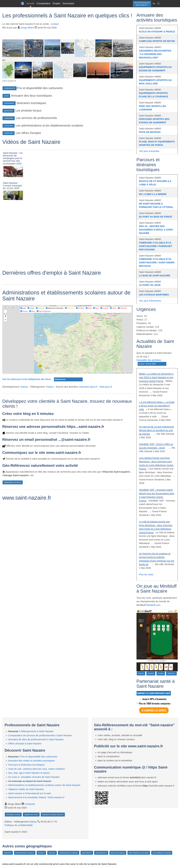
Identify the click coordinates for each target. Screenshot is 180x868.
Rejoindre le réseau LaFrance (53, 815)
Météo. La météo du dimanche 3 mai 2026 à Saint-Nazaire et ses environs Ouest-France (156, 377)
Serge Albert (27, 28)
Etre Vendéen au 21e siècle (139, 853)
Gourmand (68, 3)
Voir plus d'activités (149, 151)
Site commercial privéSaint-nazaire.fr (142, 4)
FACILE (141, 673)
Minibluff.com (153, 605)
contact (55, 24)
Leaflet (101, 438)
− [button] (5, 385)
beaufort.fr (8, 853)
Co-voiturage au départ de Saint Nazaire (30, 781)
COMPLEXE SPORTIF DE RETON (157, 41)
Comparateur (44, 3)
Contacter (30, 804)
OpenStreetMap (109, 438)
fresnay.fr (52, 853)
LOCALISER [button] (9, 126)
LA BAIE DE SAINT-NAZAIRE (155, 276)
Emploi (56, 3)
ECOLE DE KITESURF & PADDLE (157, 32)
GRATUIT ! (171, 673)
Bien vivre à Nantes (118, 853)
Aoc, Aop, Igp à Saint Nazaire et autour (29, 773)
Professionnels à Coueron (25, 853)
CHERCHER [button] (9, 133)
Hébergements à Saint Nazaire (37, 731)
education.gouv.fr (88, 452)
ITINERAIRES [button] (9, 103)
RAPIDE (151, 673)
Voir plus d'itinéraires (150, 301)
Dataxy (24, 452)
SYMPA (161, 673)
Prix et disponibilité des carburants (39, 757)
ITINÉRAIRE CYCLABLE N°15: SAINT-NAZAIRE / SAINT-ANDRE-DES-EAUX (157, 263)
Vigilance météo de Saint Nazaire (26, 789)
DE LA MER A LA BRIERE (153, 194)
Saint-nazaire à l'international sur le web (30, 793)
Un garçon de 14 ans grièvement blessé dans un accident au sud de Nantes (157, 430)
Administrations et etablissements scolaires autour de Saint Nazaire (44, 785)
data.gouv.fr (106, 452)
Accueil (30, 3)
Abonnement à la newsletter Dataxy (37, 797)
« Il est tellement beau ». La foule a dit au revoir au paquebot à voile (157, 406)
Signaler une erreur (31, 815)
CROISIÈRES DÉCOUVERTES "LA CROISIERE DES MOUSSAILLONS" (155, 54)
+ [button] (5, 382)
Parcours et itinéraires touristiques (26, 765)
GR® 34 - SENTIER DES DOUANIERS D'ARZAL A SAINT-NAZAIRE (156, 230)
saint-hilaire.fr (87, 853)
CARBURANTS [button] (10, 88)
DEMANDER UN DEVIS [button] (13, 548)
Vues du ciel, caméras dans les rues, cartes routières (37, 769)
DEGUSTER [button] (8, 111)
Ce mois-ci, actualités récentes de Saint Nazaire (34, 777)
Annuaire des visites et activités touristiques (32, 761)
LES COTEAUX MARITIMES (154, 295)
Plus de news (146, 574)
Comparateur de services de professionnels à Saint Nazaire (40, 735)
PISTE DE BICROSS (150, 132)
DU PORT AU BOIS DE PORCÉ (156, 217)
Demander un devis (13, 815)
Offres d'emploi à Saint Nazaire (25, 744)
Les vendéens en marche (162, 853)
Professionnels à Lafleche (69, 853)
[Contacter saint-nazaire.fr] (158, 3)
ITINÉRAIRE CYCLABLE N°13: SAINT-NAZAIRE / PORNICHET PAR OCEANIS (156, 246)
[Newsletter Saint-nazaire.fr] (154, 3)
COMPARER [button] (9, 118)
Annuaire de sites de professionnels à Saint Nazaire (36, 739)
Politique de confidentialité (19, 825)
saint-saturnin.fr (101, 853)
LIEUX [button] (6, 96)
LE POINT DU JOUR (150, 285)
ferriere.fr (41, 853)
